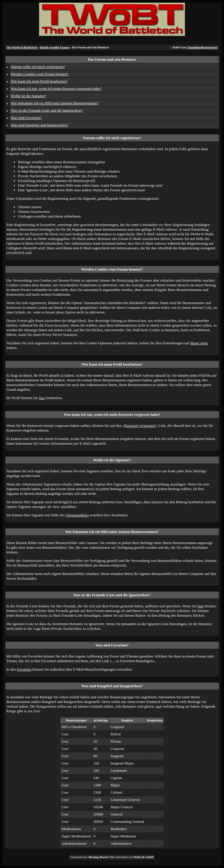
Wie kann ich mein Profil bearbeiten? (39, 81)
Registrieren (209, 47)
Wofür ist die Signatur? (28, 96)
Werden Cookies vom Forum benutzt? (40, 74)
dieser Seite (199, 343)
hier (42, 398)
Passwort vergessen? (140, 426)
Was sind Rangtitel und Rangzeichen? (40, 125)
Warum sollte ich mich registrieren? (38, 67)
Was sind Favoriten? (26, 118)
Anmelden (194, 47)
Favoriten (24, 669)
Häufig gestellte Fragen (54, 47)
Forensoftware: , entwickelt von (112, 857)
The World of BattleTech (22, 47)
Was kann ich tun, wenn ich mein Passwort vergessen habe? (56, 88)
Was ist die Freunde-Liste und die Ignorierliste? (47, 110)
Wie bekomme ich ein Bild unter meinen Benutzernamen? (55, 103)
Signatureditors (77, 515)
